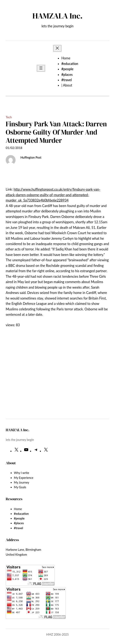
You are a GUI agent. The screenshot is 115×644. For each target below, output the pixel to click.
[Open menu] (41, 68)
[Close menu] (57, 48)
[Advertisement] (57, 382)
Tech (9, 117)
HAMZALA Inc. (57, 16)
